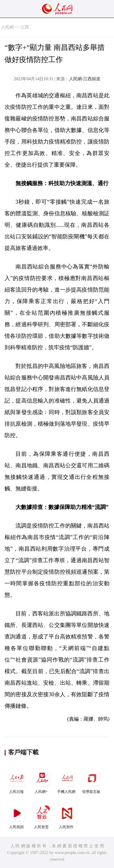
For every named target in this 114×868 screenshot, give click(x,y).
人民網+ (42, 781)
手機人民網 (67, 781)
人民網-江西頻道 (85, 79)
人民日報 (17, 781)
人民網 (7, 27)
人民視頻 (17, 816)
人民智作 (67, 816)
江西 (25, 27)
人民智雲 (42, 816)
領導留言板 (92, 781)
